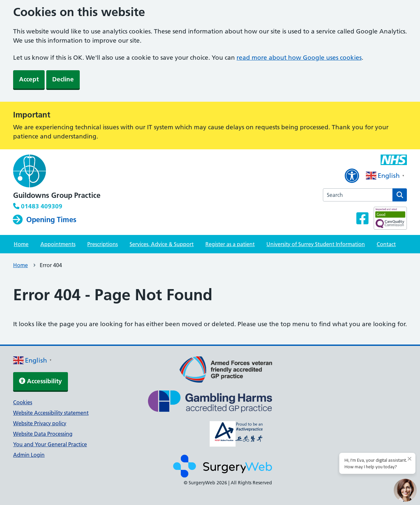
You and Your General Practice (50, 444)
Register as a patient (230, 244)
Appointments (58, 244)
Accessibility (41, 381)
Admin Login (29, 455)
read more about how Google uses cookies (299, 58)
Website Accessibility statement (51, 413)
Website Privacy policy (40, 423)
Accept (29, 79)
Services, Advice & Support (162, 244)
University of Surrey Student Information (316, 244)
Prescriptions (103, 244)
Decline (63, 79)
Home (21, 244)
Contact (386, 244)
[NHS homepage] (57, 172)
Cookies (23, 402)
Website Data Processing (43, 434)
